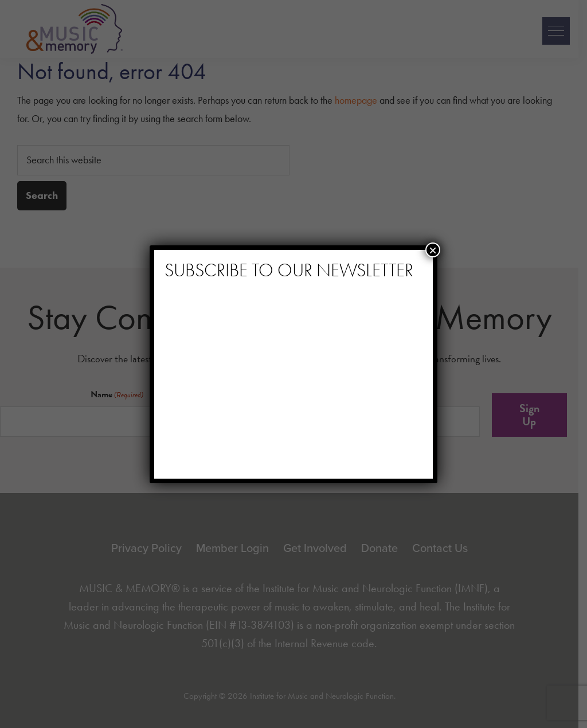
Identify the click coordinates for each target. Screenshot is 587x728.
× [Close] (433, 250)
